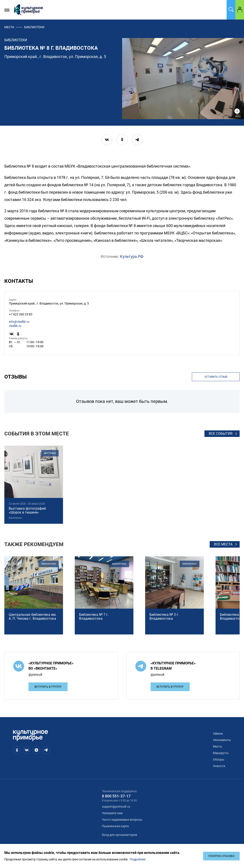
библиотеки (34, 27)
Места (9, 27)
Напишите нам (112, 813)
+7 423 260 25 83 (21, 314)
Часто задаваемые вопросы (122, 820)
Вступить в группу (48, 687)
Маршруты (221, 753)
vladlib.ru (15, 326)
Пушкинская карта (115, 826)
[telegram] (137, 140)
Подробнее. (138, 859)
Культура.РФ (132, 256)
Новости (219, 766)
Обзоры (219, 759)
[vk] (107, 140)
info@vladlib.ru (19, 322)
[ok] (122, 140)
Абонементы (222, 740)
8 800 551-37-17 (116, 796)
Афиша (218, 733)
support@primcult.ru (116, 807)
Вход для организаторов (120, 835)
